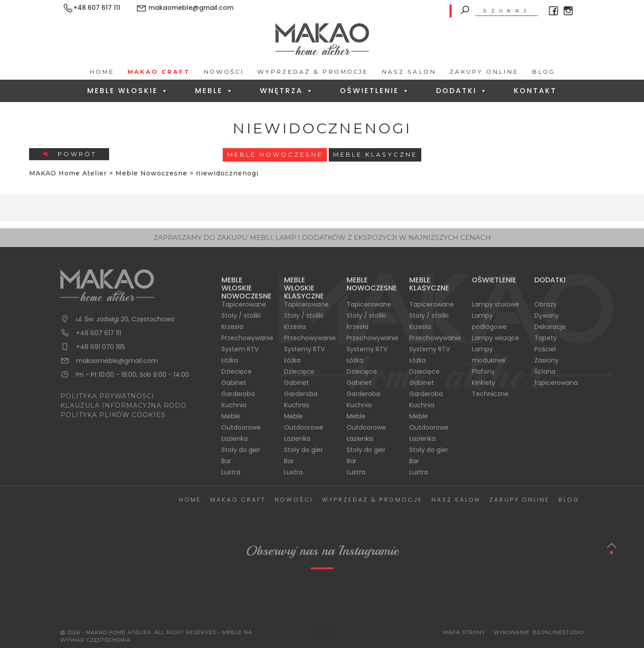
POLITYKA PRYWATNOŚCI (107, 396)
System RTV (240, 349)
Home (102, 72)
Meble (214, 91)
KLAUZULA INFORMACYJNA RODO (123, 405)
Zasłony (547, 360)
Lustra (231, 472)
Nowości (224, 72)
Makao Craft (159, 72)
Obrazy (546, 304)
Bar (226, 461)
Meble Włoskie (128, 91)
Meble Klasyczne (375, 154)
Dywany (547, 315)
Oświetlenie (375, 91)
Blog (543, 72)
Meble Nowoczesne (275, 154)
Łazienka (235, 439)
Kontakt (535, 91)
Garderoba (238, 394)
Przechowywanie (247, 338)
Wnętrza (287, 91)
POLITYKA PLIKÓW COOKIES (113, 415)
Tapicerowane (244, 304)
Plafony (483, 371)
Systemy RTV (304, 349)
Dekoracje (550, 327)
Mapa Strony (464, 632)
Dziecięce (237, 371)
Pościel (545, 349)
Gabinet (234, 383)
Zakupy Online (484, 72)
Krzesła (232, 327)
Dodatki (462, 91)
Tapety (546, 338)
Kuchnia (234, 405)
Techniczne (490, 394)
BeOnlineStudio (558, 632)
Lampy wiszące (496, 338)
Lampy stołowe (496, 304)
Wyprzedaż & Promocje (313, 72)
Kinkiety (484, 383)
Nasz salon (409, 72)
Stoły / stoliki (241, 315)
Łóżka (230, 360)
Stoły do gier (241, 450)
